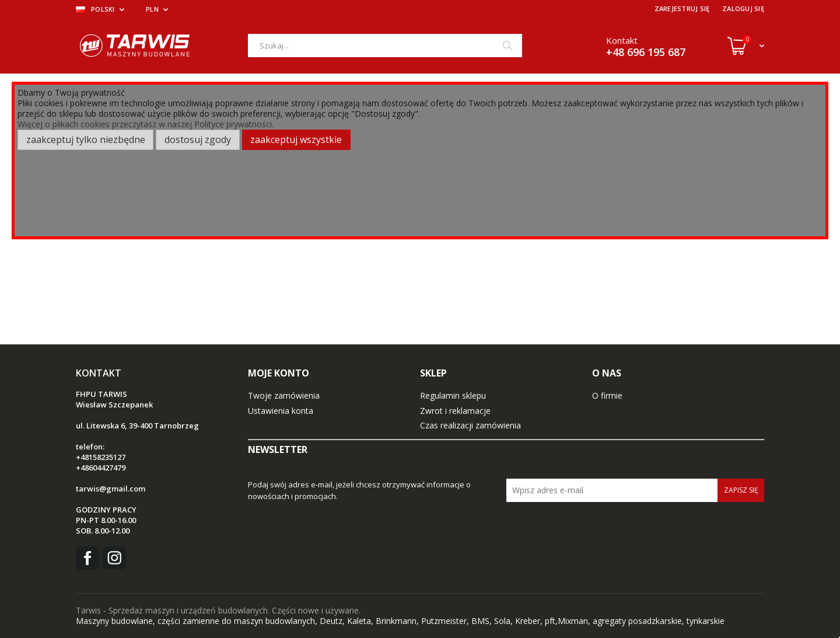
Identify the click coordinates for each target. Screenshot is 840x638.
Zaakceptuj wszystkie (296, 140)
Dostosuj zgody (198, 140)
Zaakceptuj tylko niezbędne (86, 140)
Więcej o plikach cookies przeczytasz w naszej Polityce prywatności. (146, 124)
